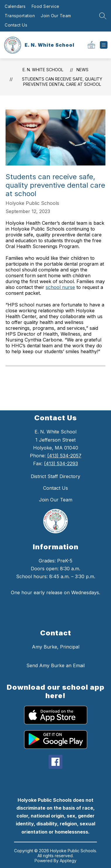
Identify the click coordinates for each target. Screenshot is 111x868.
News (82, 70)
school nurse (60, 287)
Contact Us (16, 25)
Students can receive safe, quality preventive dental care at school (62, 82)
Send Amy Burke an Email (56, 665)
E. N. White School (43, 70)
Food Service (46, 6)
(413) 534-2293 (61, 463)
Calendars (15, 6)
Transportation (20, 16)
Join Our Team (56, 16)
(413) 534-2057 (64, 456)
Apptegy (68, 861)
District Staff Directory (56, 476)
